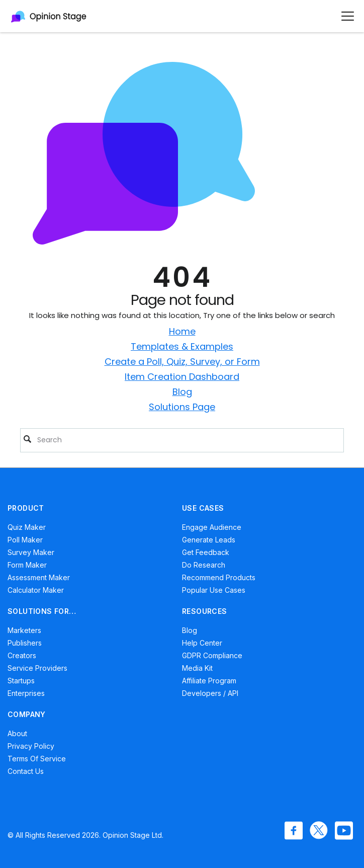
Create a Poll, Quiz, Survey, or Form (182, 362)
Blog (182, 392)
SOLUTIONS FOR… (42, 611)
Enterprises (26, 693)
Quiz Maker (27, 527)
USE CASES (203, 508)
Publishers (25, 643)
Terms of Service (37, 759)
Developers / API (210, 693)
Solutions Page (182, 407)
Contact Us (26, 771)
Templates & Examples (182, 346)
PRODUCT (26, 508)
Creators (22, 655)
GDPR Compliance (212, 655)
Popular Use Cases (214, 590)
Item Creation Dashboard (182, 377)
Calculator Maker (36, 590)
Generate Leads (209, 540)
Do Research (204, 565)
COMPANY (27, 714)
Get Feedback (206, 552)
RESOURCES (205, 611)
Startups (21, 681)
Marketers (24, 630)
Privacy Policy (31, 746)
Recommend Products (219, 577)
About (17, 733)
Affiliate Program (209, 681)
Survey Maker (31, 552)
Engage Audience (212, 527)
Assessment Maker (39, 577)
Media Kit (197, 668)
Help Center (202, 643)
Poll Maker (25, 540)
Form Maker (27, 565)
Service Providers (37, 668)
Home (182, 331)
